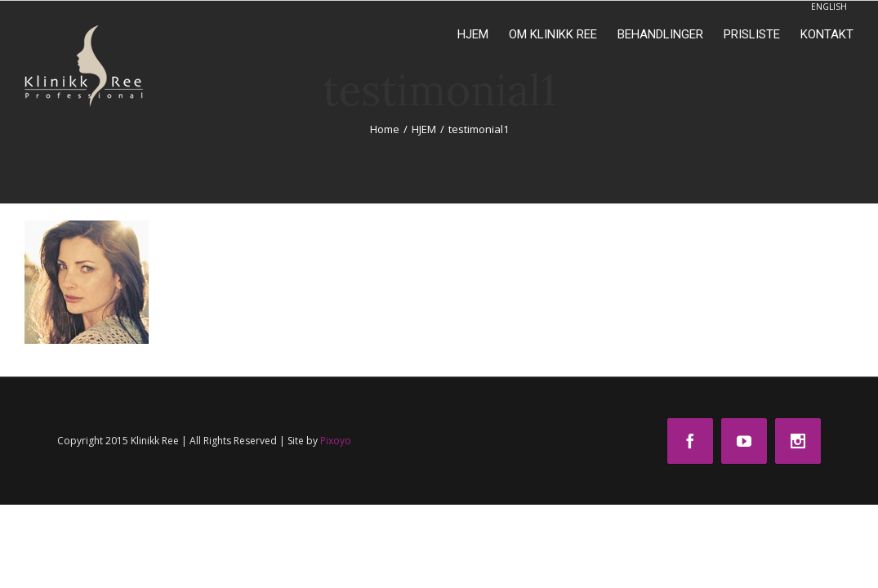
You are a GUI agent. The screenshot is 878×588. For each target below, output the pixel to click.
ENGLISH (829, 7)
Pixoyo (336, 441)
